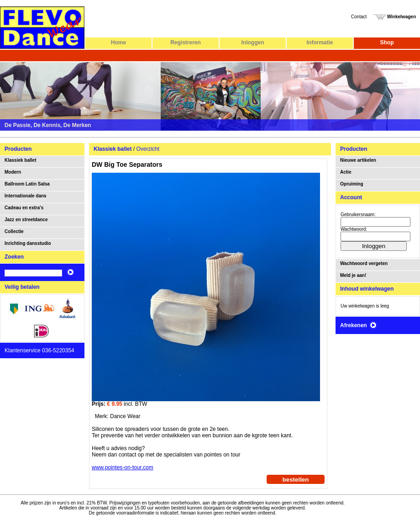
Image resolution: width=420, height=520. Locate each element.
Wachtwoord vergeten (364, 263)
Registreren (186, 42)
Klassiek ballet (20, 160)
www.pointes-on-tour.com (123, 467)
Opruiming (352, 184)
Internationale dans (26, 196)
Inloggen (253, 42)
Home (118, 42)
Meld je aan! (353, 275)
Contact (359, 17)
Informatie (320, 42)
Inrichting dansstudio (28, 243)
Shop (387, 42)
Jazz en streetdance (26, 220)
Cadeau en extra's (24, 208)
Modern (13, 172)
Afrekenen (359, 325)
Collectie (14, 231)
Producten (18, 149)
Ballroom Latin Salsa (27, 184)
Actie (346, 172)
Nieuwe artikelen (358, 160)
